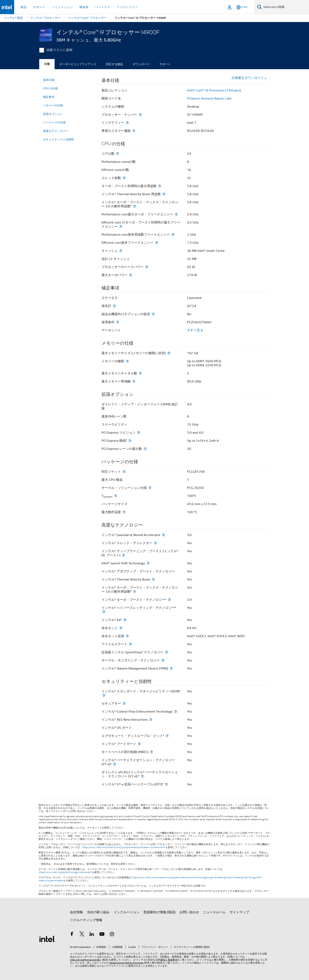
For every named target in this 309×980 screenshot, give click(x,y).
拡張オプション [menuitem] (53, 114)
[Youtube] (102, 935)
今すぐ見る (195, 330)
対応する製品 (114, 64)
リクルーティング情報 (86, 920)
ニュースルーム (214, 912)
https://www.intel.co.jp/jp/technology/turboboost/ (65, 872)
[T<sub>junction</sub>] (115, 496)
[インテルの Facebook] (72, 935)
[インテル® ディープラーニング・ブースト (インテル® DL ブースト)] (123, 555)
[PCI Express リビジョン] (139, 433)
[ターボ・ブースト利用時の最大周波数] (160, 186)
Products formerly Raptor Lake (209, 99)
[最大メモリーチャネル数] (140, 373)
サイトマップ (239, 912)
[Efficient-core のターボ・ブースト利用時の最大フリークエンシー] (121, 226)
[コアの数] (117, 154)
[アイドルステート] (130, 644)
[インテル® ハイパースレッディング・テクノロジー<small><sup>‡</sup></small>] (104, 612)
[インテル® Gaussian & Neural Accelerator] (163, 535)
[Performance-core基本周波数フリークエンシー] (173, 235)
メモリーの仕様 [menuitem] (53, 105)
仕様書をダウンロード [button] (249, 78)
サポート (165, 64)
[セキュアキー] (124, 703)
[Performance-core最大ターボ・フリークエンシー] (176, 214)
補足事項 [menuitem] (49, 97)
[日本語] (242, 7)
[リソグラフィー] (127, 123)
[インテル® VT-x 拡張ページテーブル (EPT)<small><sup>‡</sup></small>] (166, 784)
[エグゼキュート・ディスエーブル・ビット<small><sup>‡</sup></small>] (167, 736)
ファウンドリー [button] (127, 7)
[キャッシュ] (121, 251)
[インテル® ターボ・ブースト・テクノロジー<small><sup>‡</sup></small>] (169, 600)
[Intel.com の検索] (285, 7)
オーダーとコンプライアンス (78, 64)
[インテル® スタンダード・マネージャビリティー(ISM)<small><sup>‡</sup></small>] (104, 695)
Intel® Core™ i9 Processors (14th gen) (214, 90)
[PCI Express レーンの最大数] (145, 449)
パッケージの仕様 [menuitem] (54, 122)
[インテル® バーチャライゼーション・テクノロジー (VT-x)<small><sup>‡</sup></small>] (114, 764)
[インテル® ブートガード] (139, 744)
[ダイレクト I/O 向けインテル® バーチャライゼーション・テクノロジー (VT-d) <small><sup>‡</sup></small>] (142, 776)
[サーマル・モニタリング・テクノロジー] (163, 660)
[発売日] (114, 306)
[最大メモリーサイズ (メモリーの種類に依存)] (169, 353)
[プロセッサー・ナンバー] (140, 115)
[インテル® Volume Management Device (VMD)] (171, 668)
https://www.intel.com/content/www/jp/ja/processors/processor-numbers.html (124, 847)
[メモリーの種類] (127, 361)
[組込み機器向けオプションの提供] (153, 314)
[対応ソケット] (124, 472)
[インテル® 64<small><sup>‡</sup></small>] (125, 620)
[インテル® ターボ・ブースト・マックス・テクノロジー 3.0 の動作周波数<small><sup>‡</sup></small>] (134, 206)
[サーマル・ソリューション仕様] (150, 488)
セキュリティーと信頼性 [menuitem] (59, 139)
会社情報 (76, 912)
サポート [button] (39, 7)
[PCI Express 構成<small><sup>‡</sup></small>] (130, 441)
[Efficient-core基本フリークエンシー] (157, 243)
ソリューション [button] (62, 7)
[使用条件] (117, 322)
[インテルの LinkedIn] (92, 935)
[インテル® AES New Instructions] (151, 720)
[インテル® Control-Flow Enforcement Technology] (176, 711)
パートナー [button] (103, 7)
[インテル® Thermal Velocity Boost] (153, 579)
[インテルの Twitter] (82, 935)
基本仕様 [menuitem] (49, 80)
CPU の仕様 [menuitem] (50, 88)
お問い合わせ (189, 912)
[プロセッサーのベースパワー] (147, 267)
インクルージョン (127, 912)
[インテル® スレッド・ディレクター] (155, 543)
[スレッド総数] (124, 178)
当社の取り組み (98, 912)
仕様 (47, 64)
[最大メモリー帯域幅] (134, 381)
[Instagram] (112, 935)
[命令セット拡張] (127, 636)
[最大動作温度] (124, 512)
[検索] (260, 7)
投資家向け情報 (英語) (160, 912)
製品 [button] (24, 7)
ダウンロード (141, 64)
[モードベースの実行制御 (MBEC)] (151, 752)
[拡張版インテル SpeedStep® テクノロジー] (166, 652)
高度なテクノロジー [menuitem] (56, 131)
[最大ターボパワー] (130, 275)
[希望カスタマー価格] (134, 131)
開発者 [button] (84, 7)
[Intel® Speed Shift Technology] (148, 563)
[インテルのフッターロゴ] (47, 939)
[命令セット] (121, 628)
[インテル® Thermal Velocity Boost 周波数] (164, 194)
